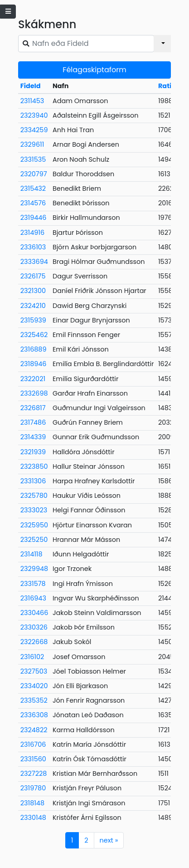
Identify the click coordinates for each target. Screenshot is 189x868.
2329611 (32, 144)
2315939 (33, 320)
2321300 (33, 291)
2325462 (34, 335)
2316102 (32, 657)
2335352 (34, 700)
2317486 (33, 422)
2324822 (34, 730)
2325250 (34, 540)
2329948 (34, 569)
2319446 (34, 218)
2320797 (34, 174)
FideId (31, 86)
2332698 (34, 393)
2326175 (33, 276)
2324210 (33, 306)
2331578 (33, 584)
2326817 (33, 408)
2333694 (34, 262)
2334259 (34, 130)
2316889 (34, 349)
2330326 (34, 627)
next (109, 840)
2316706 (33, 744)
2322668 (34, 642)
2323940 (34, 115)
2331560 (33, 759)
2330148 (33, 818)
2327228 (34, 774)
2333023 (34, 510)
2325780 (34, 496)
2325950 (34, 525)
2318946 (34, 364)
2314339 (33, 437)
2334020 (34, 686)
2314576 (33, 203)
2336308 (34, 715)
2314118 (31, 554)
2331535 (33, 159)
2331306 (33, 481)
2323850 (34, 466)
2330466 (34, 613)
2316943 (33, 598)
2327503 (34, 671)
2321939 (33, 452)
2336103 (33, 247)
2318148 (32, 803)
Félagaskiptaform (94, 70)
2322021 (33, 379)
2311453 (32, 101)
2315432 (33, 188)
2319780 (33, 788)
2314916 (32, 233)
